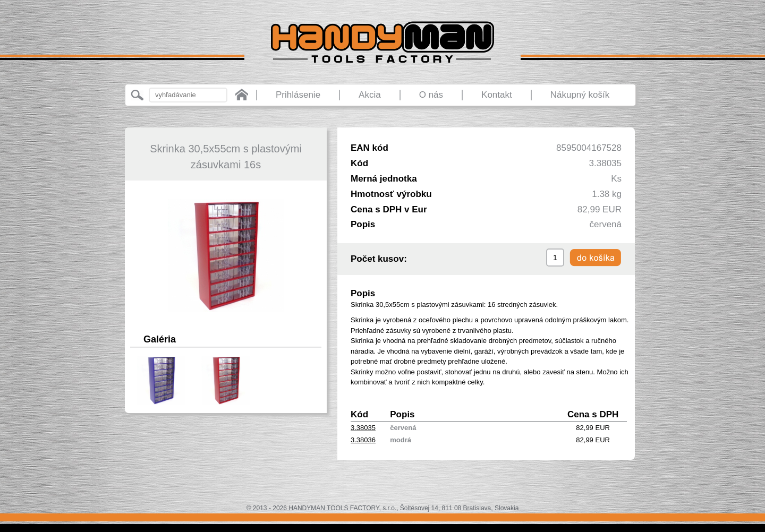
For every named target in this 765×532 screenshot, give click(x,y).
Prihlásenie (298, 95)
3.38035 (363, 428)
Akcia (370, 95)
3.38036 (363, 440)
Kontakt (497, 95)
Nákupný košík (580, 95)
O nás (431, 95)
